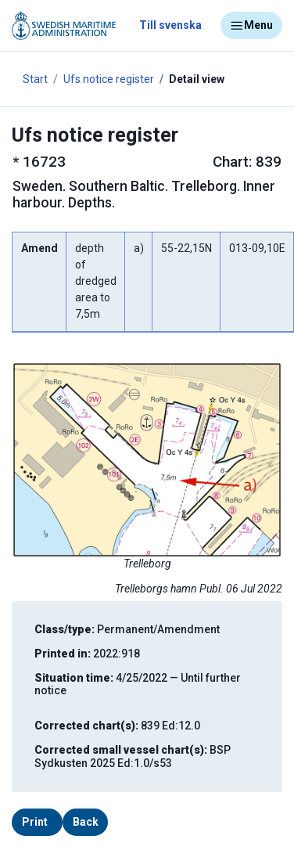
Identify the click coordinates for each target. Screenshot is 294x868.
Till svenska (170, 25)
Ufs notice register (109, 79)
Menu (251, 26)
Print (35, 822)
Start (35, 79)
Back (86, 822)
